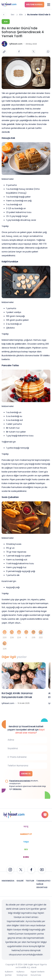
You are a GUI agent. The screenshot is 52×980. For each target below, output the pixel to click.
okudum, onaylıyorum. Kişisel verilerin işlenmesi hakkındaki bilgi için (28, 785)
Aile (21, 15)
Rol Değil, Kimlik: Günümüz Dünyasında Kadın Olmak (17, 695)
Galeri (20, 881)
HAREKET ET (26, 834)
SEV (26, 849)
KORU (26, 857)
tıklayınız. (17, 789)
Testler (30, 881)
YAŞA (26, 842)
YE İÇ (26, 827)
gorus (45, 815)
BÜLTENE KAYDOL (34, 5)
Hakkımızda (8, 881)
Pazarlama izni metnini (20, 781)
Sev (13, 15)
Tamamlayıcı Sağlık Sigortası (43, 884)
